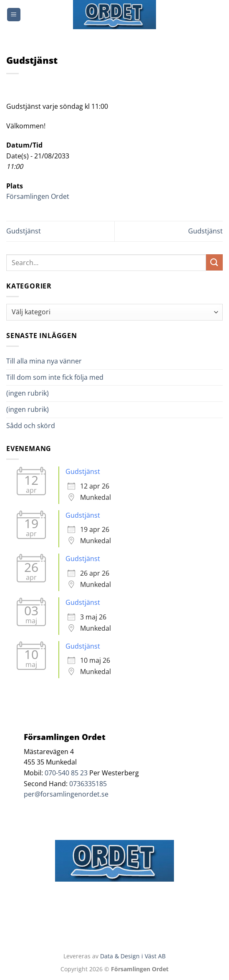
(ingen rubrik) (28, 393)
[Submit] (214, 262)
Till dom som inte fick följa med (55, 377)
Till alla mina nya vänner (52, 361)
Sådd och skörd (31, 426)
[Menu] (14, 15)
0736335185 (88, 784)
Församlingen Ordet (38, 196)
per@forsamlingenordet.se (66, 794)
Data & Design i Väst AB (133, 956)
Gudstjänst (24, 231)
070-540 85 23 (66, 773)
